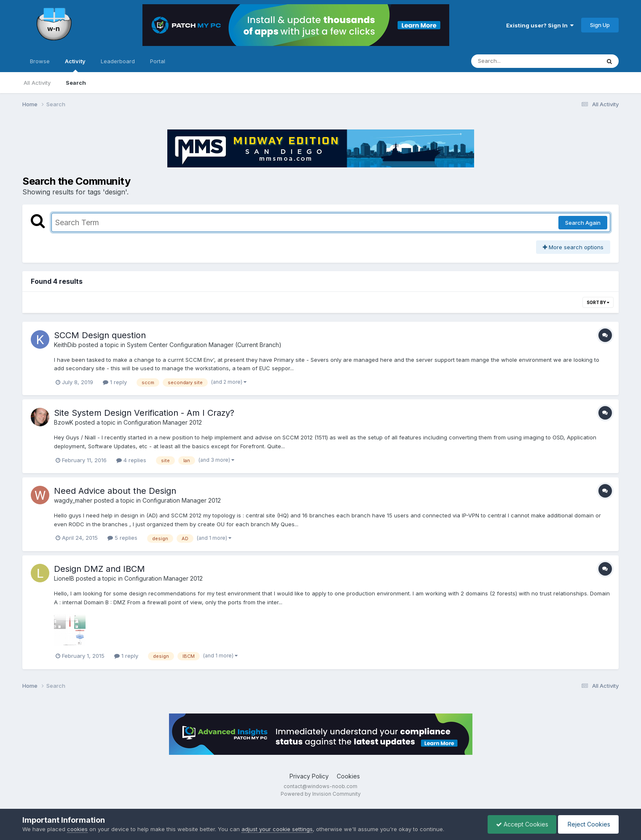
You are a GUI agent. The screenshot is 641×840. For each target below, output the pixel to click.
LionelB (64, 578)
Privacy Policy (309, 776)
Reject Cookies (588, 824)
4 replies (131, 460)
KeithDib (65, 345)
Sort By (598, 302)
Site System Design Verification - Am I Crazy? (144, 413)
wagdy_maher (73, 500)
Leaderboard (118, 61)
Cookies (348, 776)
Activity (75, 65)
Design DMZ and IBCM (99, 569)
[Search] (513, 61)
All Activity (37, 83)
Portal (158, 61)
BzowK (64, 422)
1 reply (115, 382)
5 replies (122, 538)
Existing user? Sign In (540, 25)
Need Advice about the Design (115, 491)
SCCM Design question (100, 335)
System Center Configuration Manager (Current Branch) (204, 345)
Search (76, 83)
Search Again (583, 223)
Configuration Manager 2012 (163, 422)
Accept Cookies (520, 824)
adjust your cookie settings (277, 829)
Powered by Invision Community (321, 794)
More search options (573, 247)
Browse (40, 61)
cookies (77, 829)
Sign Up (600, 25)
